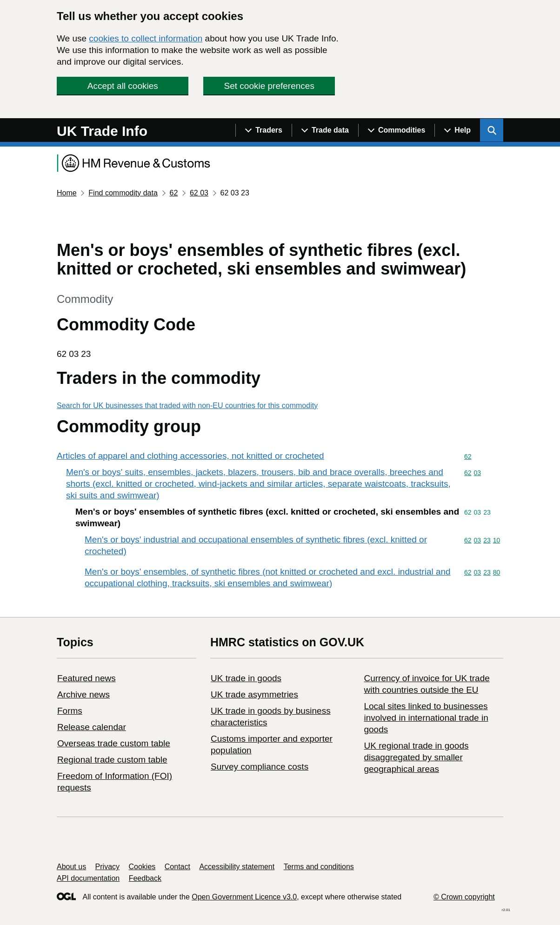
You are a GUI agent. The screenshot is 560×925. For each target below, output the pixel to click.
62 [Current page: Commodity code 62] (173, 193)
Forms (70, 711)
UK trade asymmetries (254, 694)
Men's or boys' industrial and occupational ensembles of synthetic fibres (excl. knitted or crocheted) (256, 545)
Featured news (87, 678)
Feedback (145, 878)
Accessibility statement (237, 867)
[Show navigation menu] (263, 130)
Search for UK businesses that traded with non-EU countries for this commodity (187, 406)
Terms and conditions (319, 867)
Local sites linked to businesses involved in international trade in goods (426, 718)
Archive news (83, 694)
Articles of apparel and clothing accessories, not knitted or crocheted (190, 456)
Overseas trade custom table (114, 743)
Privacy (107, 867)
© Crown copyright (464, 897)
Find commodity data (123, 193)
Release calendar (92, 727)
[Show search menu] (492, 130)
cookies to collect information (146, 38)
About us (71, 867)
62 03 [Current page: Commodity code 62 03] (199, 193)
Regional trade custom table (112, 760)
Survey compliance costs (260, 767)
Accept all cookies (123, 86)
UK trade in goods (246, 678)
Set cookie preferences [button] (269, 86)
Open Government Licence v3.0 (244, 897)
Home (67, 193)
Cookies (142, 867)
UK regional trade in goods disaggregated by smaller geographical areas (416, 757)
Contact (177, 867)
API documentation (88, 878)
